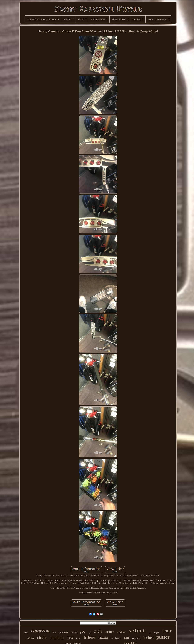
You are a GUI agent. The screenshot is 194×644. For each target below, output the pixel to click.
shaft (26, 632)
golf (126, 638)
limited (74, 632)
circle (42, 637)
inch (98, 631)
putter (163, 637)
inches (148, 638)
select (137, 631)
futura (30, 638)
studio (103, 638)
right (89, 633)
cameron (40, 631)
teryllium (63, 632)
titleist (90, 637)
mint (54, 632)
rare (78, 638)
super (157, 632)
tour (167, 631)
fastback (116, 638)
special (136, 638)
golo (83, 632)
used (70, 638)
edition (121, 632)
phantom (56, 638)
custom (110, 632)
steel (150, 633)
